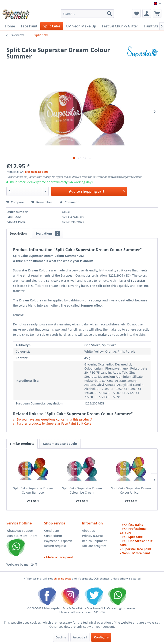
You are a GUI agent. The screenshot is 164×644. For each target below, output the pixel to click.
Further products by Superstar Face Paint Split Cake (52, 423)
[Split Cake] (52, 26)
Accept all (80, 637)
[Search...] (87, 13)
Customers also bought (60, 444)
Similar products (22, 444)
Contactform (53, 536)
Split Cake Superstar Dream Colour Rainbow (33, 490)
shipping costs (63, 579)
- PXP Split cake (131, 537)
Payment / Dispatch (58, 541)
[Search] (109, 13)
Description (18, 233)
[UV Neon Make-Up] (81, 26)
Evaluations (48, 233)
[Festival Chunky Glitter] (120, 26)
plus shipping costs (37, 172)
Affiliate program (94, 546)
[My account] (147, 13)
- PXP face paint (131, 525)
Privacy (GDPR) (92, 536)
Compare (15, 202)
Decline (61, 637)
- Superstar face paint (136, 549)
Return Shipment (94, 541)
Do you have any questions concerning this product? (52, 419)
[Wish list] (136, 13)
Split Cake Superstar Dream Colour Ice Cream (82, 490)
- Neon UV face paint (135, 553)
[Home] (10, 26)
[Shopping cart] (157, 13)
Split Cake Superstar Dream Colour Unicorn (131, 490)
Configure (101, 637)
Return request (55, 546)
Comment (69, 202)
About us (88, 531)
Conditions (52, 531)
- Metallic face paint (59, 557)
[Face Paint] (29, 26)
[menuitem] (87, 13)
